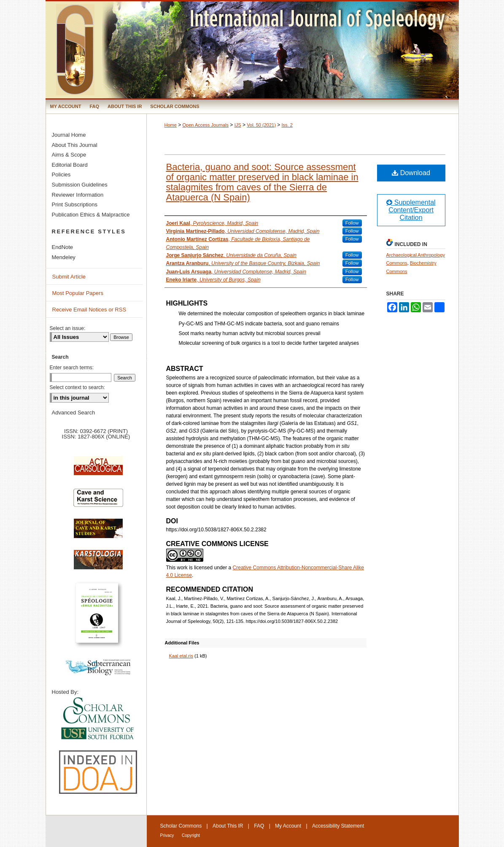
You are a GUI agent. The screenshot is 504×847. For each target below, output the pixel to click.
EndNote (63, 247)
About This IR (228, 826)
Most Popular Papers (78, 293)
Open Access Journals (206, 125)
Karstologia (98, 564)
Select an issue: (68, 328)
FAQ (259, 826)
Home (171, 125)
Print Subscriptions (75, 204)
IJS (238, 125)
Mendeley (64, 257)
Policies (61, 175)
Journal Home (69, 135)
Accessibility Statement (338, 826)
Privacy (168, 835)
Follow (352, 223)
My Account (288, 826)
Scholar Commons (181, 826)
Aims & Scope (69, 155)
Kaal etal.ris (181, 656)
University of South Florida (98, 719)
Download (411, 173)
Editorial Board (70, 165)
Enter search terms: (72, 368)
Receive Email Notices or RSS (89, 310)
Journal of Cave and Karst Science (98, 533)
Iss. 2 (287, 125)
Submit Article (69, 277)
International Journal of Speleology (252, 50)
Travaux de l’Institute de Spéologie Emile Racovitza (98, 618)
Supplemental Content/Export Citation (411, 210)
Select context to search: (77, 387)
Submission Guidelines (80, 185)
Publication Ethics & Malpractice (91, 215)
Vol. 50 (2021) (261, 125)
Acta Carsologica (98, 470)
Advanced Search (74, 413)
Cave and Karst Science (98, 501)
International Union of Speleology (435, 833)
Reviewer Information (78, 195)
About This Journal (75, 145)
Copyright (191, 835)
